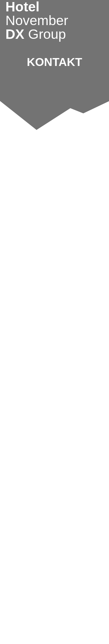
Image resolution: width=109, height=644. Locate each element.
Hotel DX (37, 20)
